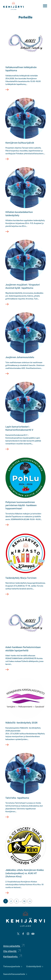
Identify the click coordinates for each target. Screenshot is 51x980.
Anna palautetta (14, 946)
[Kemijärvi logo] (26, 919)
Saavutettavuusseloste (15, 974)
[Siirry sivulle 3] (16, 901)
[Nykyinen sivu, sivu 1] (6, 901)
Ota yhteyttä (12, 951)
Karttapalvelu (13, 956)
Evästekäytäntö (35, 966)
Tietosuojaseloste (13, 966)
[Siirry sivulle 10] (24, 901)
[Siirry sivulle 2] (11, 901)
